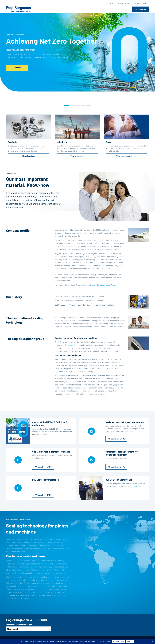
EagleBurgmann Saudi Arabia (104, 285)
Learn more (17, 68)
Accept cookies (118, 641)
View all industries (77, 156)
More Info (130, 641)
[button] (66, 106)
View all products (29, 156)
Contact (112, 3)
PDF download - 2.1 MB (43, 495)
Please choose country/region (19, 624)
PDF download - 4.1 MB (43, 467)
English (144, 3)
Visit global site (140, 9)
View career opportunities (126, 156)
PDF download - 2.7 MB (116, 439)
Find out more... (139, 486)
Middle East (137, 3)
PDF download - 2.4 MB (116, 467)
